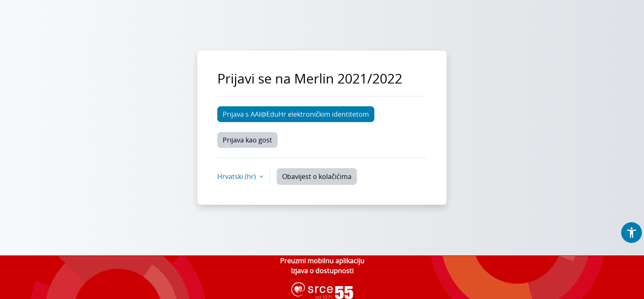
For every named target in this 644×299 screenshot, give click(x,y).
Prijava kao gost (247, 140)
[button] (632, 233)
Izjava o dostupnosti (322, 271)
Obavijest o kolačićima (317, 176)
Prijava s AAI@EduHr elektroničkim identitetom (296, 114)
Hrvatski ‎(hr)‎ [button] (237, 176)
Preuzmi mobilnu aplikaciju (322, 261)
